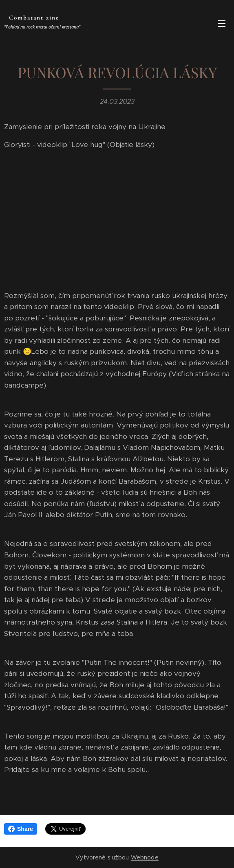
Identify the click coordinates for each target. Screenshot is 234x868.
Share (21, 829)
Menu (222, 24)
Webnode (145, 857)
